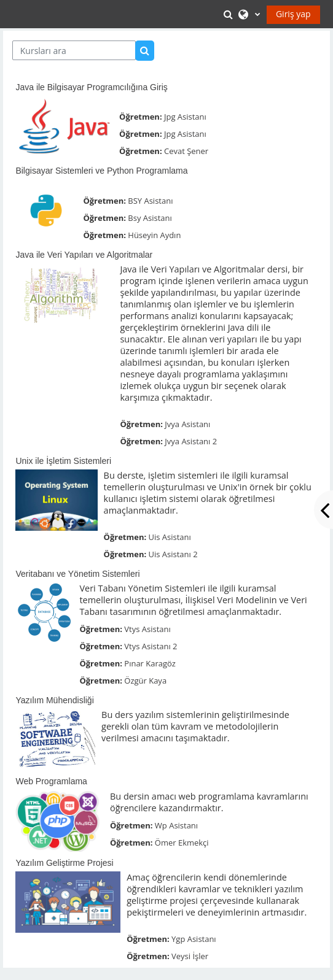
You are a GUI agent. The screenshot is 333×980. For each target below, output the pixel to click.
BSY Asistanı (150, 201)
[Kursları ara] (74, 50)
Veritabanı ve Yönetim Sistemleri (77, 574)
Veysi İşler (190, 956)
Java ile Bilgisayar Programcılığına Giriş (91, 87)
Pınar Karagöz (150, 663)
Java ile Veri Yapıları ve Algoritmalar (84, 255)
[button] (230, 14)
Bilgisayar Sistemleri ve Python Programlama (101, 171)
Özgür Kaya (145, 681)
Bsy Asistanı (150, 218)
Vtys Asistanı (147, 629)
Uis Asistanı (170, 537)
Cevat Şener (186, 151)
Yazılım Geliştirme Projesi (64, 863)
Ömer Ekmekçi (182, 843)
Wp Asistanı (176, 825)
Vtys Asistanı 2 (151, 646)
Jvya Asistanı (187, 424)
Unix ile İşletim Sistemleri (63, 461)
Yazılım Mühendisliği (54, 700)
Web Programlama (51, 781)
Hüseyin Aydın (154, 235)
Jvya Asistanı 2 (191, 441)
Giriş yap (293, 14)
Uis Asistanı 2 (173, 554)
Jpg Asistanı (185, 117)
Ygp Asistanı (194, 939)
